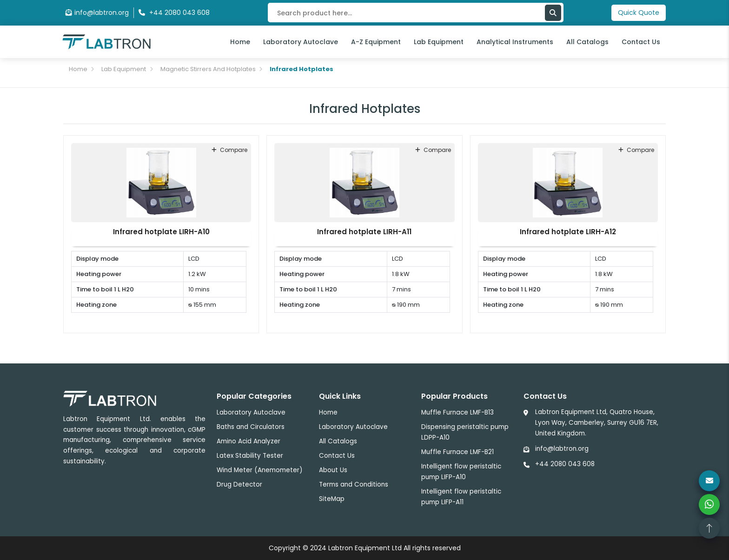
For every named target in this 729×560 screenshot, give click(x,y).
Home (240, 42)
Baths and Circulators (251, 427)
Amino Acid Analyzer (249, 441)
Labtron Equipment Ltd (365, 548)
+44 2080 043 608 (565, 464)
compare (229, 150)
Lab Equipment (439, 42)
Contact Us (641, 42)
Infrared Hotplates (302, 69)
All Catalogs (587, 42)
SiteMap (332, 499)
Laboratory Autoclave (301, 42)
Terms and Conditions (354, 484)
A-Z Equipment (376, 42)
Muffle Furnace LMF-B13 (457, 412)
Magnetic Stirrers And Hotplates (208, 69)
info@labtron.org (97, 13)
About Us (333, 470)
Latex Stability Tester (250, 456)
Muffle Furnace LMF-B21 (457, 452)
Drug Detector (239, 484)
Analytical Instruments (515, 42)
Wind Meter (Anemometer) (259, 470)
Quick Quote (639, 13)
